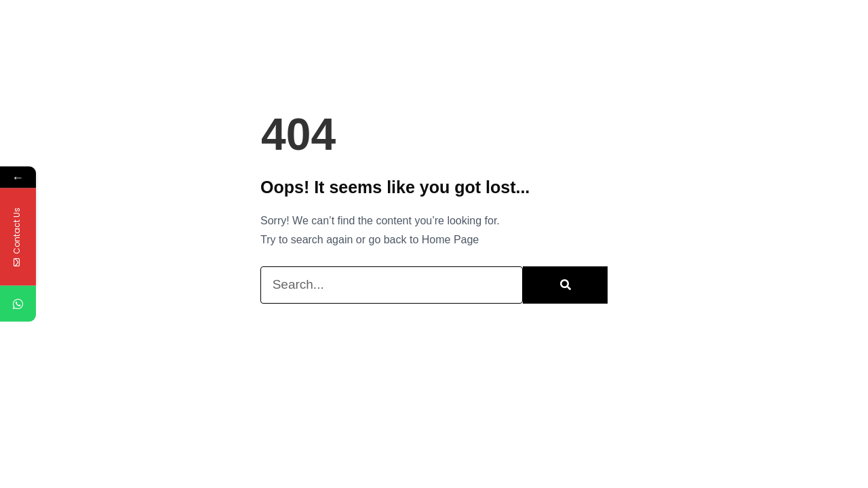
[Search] (565, 285)
